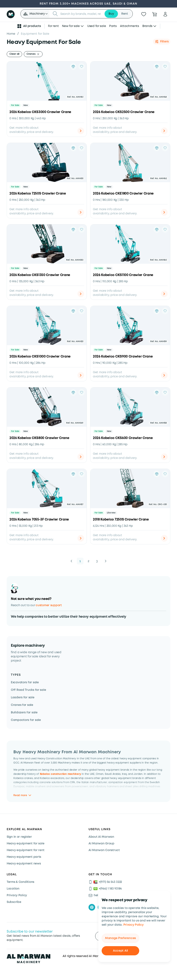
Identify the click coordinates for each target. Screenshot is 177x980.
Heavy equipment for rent (25, 850)
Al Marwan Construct (104, 850)
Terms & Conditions (20, 882)
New (26, 105)
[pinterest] (92, 907)
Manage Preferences (120, 938)
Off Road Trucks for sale (28, 690)
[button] (35, 14)
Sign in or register (19, 837)
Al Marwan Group (101, 844)
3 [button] (97, 561)
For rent (53, 26)
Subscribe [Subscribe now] (14, 902)
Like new (111, 513)
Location (13, 889)
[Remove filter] (38, 54)
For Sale (15, 105)
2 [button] (88, 561)
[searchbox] (81, 14)
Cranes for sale (22, 705)
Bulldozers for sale (24, 713)
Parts (113, 26)
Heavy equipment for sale (25, 844)
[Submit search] (55, 14)
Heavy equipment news (24, 864)
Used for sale (97, 26)
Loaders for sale (23, 697)
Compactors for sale (26, 720)
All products (29, 26)
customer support (49, 605)
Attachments (130, 26)
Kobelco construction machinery (60, 774)
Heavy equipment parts (24, 857)
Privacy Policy (133, 925)
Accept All (120, 951)
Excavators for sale (25, 682)
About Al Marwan (101, 837)
